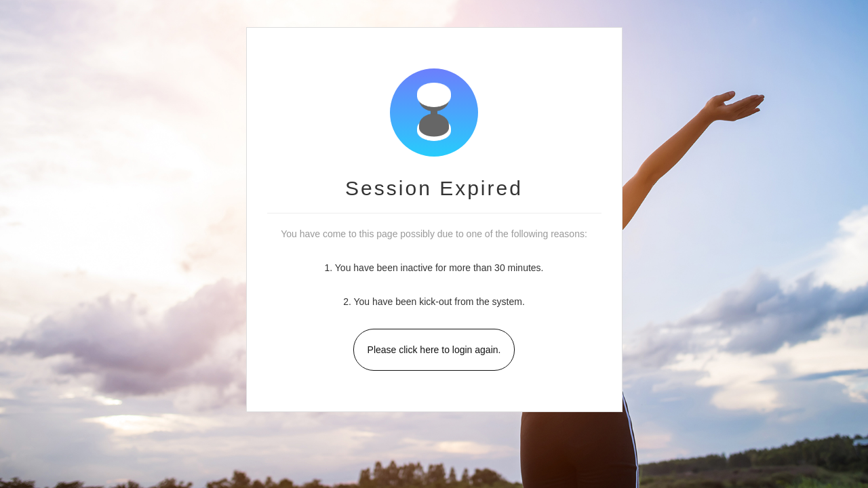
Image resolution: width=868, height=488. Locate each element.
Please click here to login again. (434, 350)
